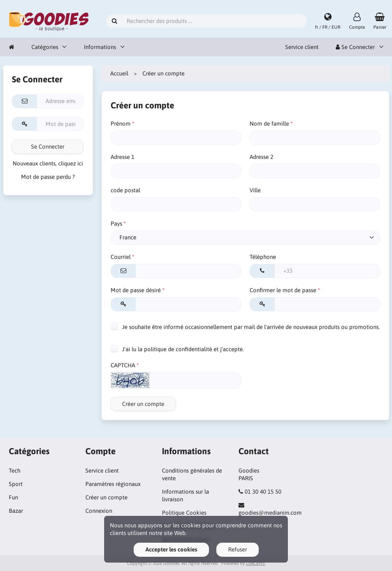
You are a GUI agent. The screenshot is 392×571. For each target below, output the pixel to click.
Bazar (16, 511)
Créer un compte (143, 404)
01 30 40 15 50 (263, 492)
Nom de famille (269, 124)
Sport (16, 484)
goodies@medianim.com (270, 513)
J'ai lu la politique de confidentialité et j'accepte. (177, 349)
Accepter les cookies (171, 549)
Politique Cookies (184, 513)
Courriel (121, 257)
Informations (100, 47)
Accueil (119, 73)
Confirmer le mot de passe (283, 290)
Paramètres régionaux (113, 484)
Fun (13, 497)
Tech (15, 470)
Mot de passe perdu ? (48, 177)
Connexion (99, 511)
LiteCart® (256, 563)
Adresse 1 (122, 157)
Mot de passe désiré (136, 290)
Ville (255, 190)
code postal (125, 190)
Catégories (45, 47)
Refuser (238, 549)
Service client (302, 47)
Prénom (121, 124)
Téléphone (263, 257)
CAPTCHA (123, 365)
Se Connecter (355, 47)
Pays (116, 223)
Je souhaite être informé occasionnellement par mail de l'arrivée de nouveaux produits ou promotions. (245, 326)
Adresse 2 (261, 157)
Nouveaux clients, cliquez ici (48, 163)
